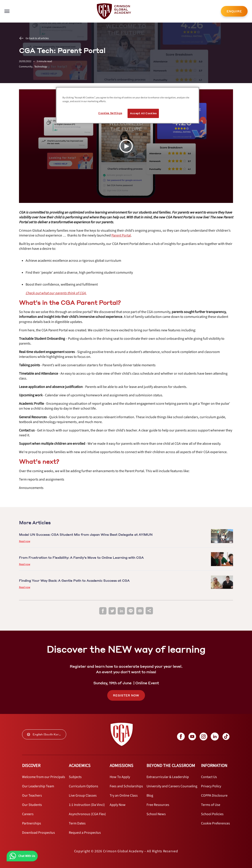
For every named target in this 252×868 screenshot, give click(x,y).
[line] (131, 611)
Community (27, 67)
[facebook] (103, 611)
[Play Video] (126, 146)
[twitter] (112, 611)
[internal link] (234, 11)
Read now (25, 541)
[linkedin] (121, 611)
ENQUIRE (234, 11)
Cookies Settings (110, 113)
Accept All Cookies (143, 113)
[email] (140, 611)
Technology (41, 67)
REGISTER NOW (126, 695)
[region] (128, 105)
